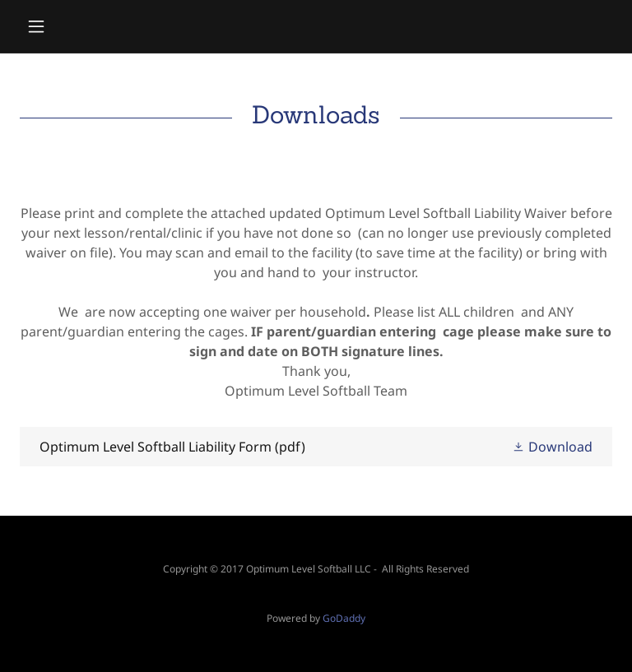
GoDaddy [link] (344, 618)
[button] (64, 26)
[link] (316, 447)
